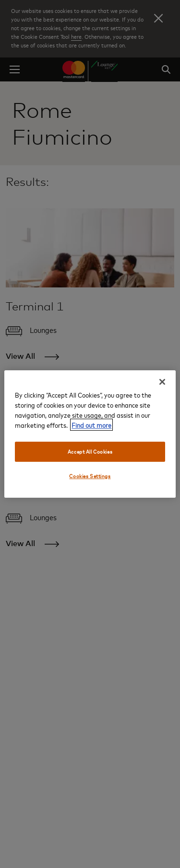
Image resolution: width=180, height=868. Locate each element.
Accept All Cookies (90, 451)
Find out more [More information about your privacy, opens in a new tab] (91, 425)
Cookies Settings (90, 476)
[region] (90, 434)
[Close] (162, 382)
